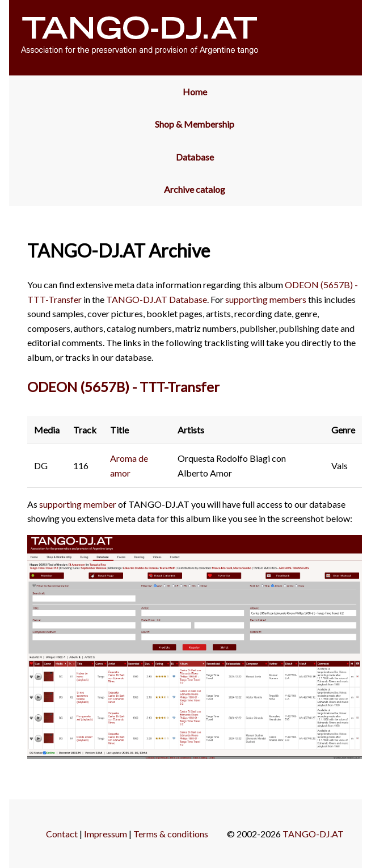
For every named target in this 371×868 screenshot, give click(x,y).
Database (195, 157)
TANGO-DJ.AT (313, 834)
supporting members (266, 299)
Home (195, 92)
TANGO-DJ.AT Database (157, 299)
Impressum (106, 834)
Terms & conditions (171, 834)
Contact (62, 834)
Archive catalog (195, 189)
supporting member (78, 504)
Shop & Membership (195, 124)
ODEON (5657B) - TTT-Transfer (123, 387)
